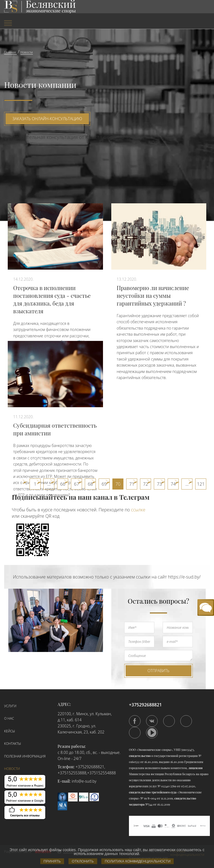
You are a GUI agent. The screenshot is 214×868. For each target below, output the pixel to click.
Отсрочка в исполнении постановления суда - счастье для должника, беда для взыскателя (52, 299)
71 (132, 484)
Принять (52, 861)
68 (90, 484)
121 (201, 484)
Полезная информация (25, 756)
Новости (12, 769)
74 (173, 484)
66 (63, 484)
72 (146, 484)
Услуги (10, 706)
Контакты (13, 744)
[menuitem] (36, 24)
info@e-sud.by (84, 781)
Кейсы (10, 731)
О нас (9, 718)
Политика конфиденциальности (138, 861)
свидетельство (140, 756)
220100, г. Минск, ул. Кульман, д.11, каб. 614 (85, 717)
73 (159, 484)
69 (104, 484)
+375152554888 (102, 773)
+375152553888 (72, 773)
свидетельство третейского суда (153, 792)
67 (76, 484)
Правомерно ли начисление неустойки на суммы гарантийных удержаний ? (153, 295)
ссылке (138, 510)
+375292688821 (90, 767)
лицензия (195, 768)
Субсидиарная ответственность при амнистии (55, 429)
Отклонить (83, 861)
